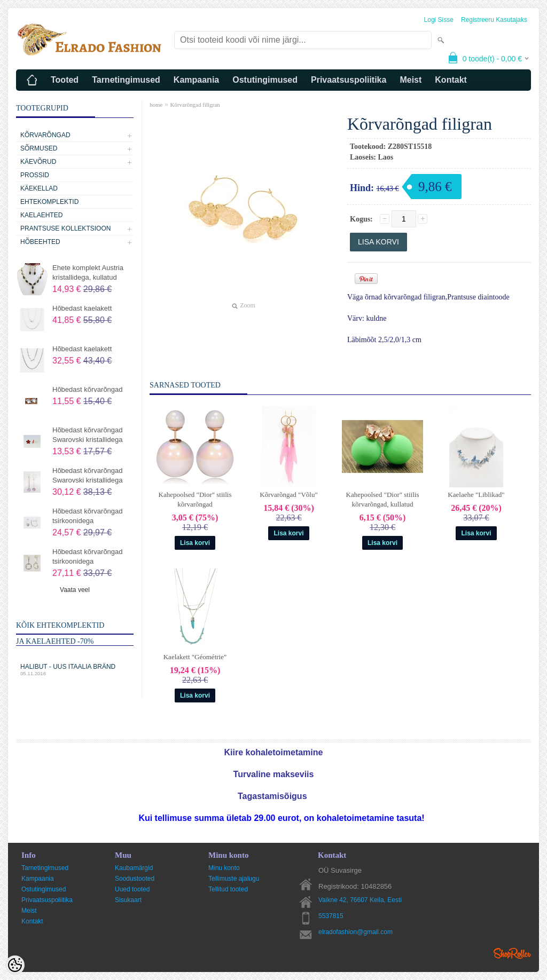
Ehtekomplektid (49, 202)
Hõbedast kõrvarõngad (88, 389)
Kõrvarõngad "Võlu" (288, 495)
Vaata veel (75, 590)
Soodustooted (135, 879)
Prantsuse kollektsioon (65, 228)
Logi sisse (439, 20)
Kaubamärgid (134, 868)
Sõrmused (39, 148)
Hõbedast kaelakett (82, 308)
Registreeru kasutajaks (494, 20)
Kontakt (451, 80)
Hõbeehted (40, 242)
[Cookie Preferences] (15, 965)
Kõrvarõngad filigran (195, 105)
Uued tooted (132, 889)
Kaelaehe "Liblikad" (476, 495)
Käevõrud (38, 162)
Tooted (65, 80)
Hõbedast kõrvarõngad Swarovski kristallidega (88, 435)
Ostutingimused (265, 80)
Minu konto (224, 868)
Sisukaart (128, 900)
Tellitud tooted (228, 889)
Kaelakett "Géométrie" (195, 657)
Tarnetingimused (126, 80)
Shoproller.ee (512, 953)
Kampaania (196, 80)
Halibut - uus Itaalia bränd (75, 670)
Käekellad (39, 188)
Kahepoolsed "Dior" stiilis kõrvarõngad (195, 499)
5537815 (331, 916)
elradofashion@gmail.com (355, 932)
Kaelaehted (41, 215)
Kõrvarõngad (45, 135)
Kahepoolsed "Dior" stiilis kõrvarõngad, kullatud (383, 499)
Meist (411, 80)
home (156, 105)
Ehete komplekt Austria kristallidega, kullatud (88, 272)
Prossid (35, 175)
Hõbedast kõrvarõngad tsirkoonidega (88, 516)
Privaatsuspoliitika (349, 80)
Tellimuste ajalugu (234, 879)
